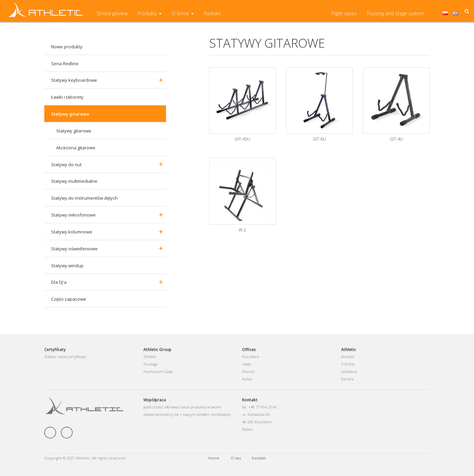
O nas (236, 458)
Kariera (347, 379)
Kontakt (212, 17)
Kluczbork (251, 357)
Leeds (246, 364)
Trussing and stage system (395, 17)
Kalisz (247, 379)
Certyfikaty (55, 349)
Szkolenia (349, 371)
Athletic (150, 357)
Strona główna (112, 17)
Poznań (248, 371)
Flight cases (344, 17)
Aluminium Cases (158, 371)
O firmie (183, 17)
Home (214, 458)
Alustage (150, 364)
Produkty (150, 17)
